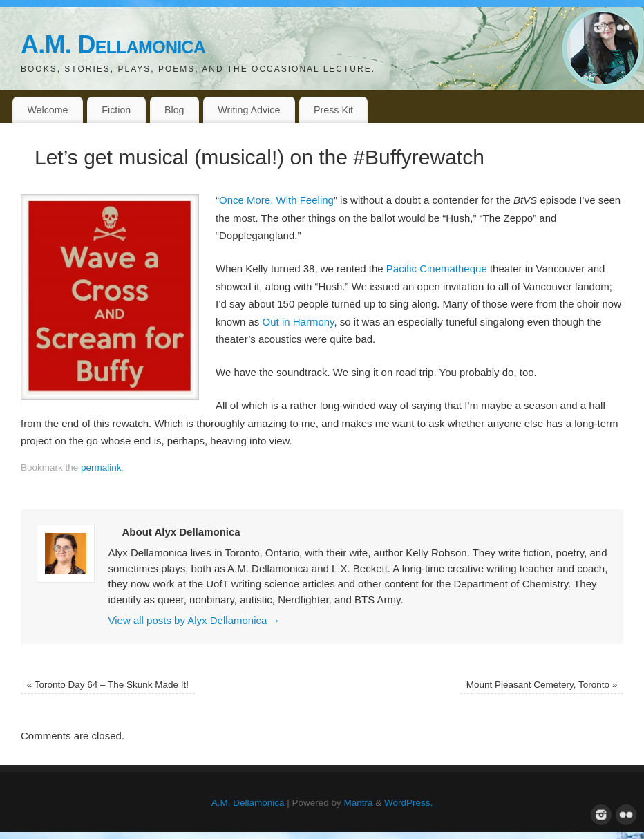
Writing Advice (249, 110)
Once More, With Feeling (276, 200)
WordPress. (408, 803)
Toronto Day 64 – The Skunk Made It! (108, 685)
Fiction (116, 110)
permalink (101, 468)
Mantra (359, 803)
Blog (174, 110)
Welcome (47, 110)
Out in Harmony (299, 322)
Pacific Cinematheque (437, 268)
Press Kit (333, 110)
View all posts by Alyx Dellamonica (195, 620)
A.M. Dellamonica (113, 45)
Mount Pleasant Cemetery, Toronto (542, 685)
